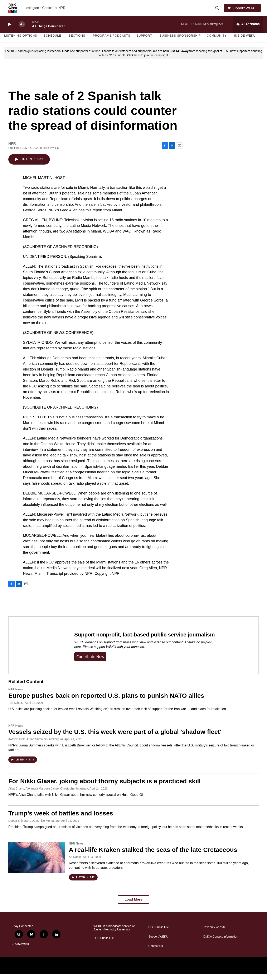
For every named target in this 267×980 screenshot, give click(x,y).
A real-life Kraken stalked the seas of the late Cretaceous (153, 856)
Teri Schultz (16, 709)
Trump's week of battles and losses (61, 819)
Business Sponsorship (180, 42)
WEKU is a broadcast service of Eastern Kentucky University (114, 934)
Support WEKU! (245, 11)
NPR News (16, 695)
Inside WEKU (245, 42)
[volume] (22, 30)
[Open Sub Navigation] (7, 49)
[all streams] (248, 30)
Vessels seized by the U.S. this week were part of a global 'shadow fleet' (115, 738)
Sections (77, 42)
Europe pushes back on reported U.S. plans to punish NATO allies (106, 702)
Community (217, 42)
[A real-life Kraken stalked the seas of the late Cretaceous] (37, 864)
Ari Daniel (75, 863)
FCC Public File (104, 944)
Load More (133, 906)
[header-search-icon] (217, 11)
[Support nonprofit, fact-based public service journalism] (37, 651)
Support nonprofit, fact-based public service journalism (145, 641)
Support (144, 42)
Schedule (52, 42)
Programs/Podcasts (112, 42)
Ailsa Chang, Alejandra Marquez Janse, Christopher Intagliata (48, 795)
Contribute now (90, 663)
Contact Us (156, 952)
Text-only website (215, 933)
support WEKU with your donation (119, 653)
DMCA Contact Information (221, 943)
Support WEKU (158, 943)
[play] (9, 30)
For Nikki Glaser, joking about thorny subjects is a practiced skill (105, 787)
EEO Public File (159, 933)
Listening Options (21, 42)
